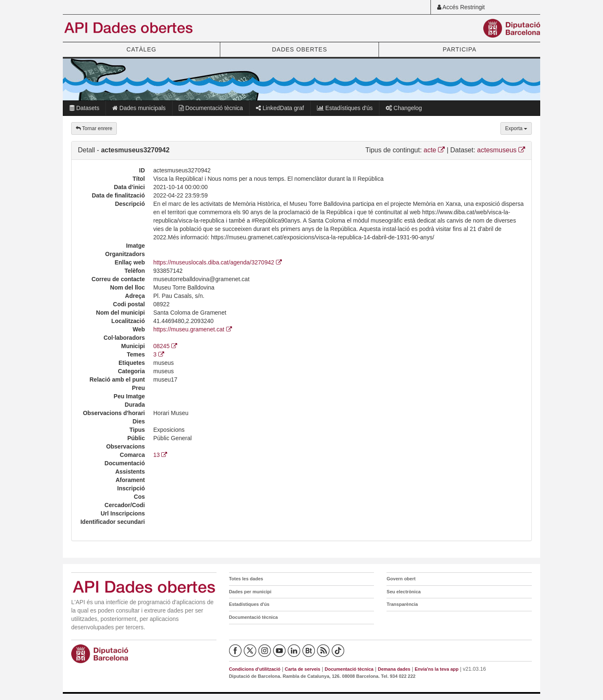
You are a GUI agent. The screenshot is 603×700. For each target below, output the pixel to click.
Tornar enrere (94, 128)
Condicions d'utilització (255, 669)
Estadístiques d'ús (345, 108)
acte (434, 150)
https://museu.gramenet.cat (193, 329)
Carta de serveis (303, 669)
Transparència (402, 604)
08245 (165, 346)
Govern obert (401, 579)
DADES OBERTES (299, 49)
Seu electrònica (403, 592)
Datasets (84, 108)
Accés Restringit (461, 7)
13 (160, 455)
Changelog (404, 108)
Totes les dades (246, 579)
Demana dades (394, 669)
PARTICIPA (460, 49)
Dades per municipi (250, 592)
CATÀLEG (141, 49)
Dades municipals (139, 108)
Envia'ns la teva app (437, 669)
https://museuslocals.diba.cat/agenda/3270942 (218, 262)
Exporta (516, 128)
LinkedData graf (280, 108)
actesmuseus (501, 150)
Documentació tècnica (211, 108)
